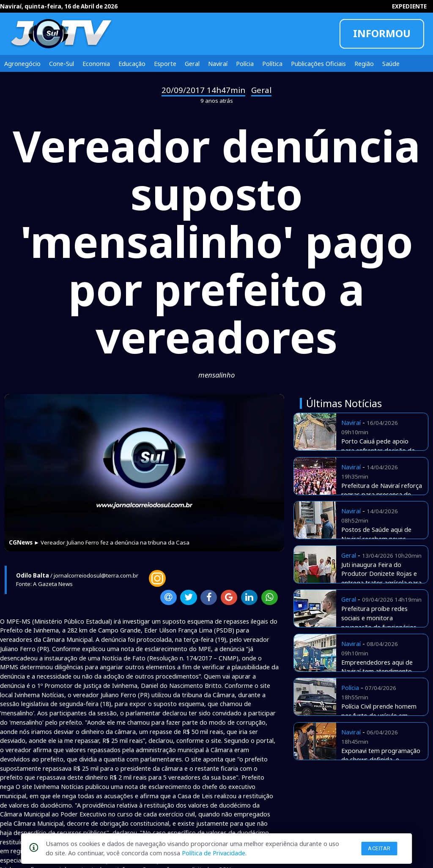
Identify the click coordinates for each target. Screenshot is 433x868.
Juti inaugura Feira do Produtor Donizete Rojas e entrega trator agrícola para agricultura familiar (381, 578)
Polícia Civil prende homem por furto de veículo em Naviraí (379, 715)
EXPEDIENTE (409, 6)
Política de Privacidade (214, 853)
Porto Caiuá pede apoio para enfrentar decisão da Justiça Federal (378, 450)
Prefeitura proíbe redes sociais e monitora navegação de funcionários (379, 618)
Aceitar (379, 848)
